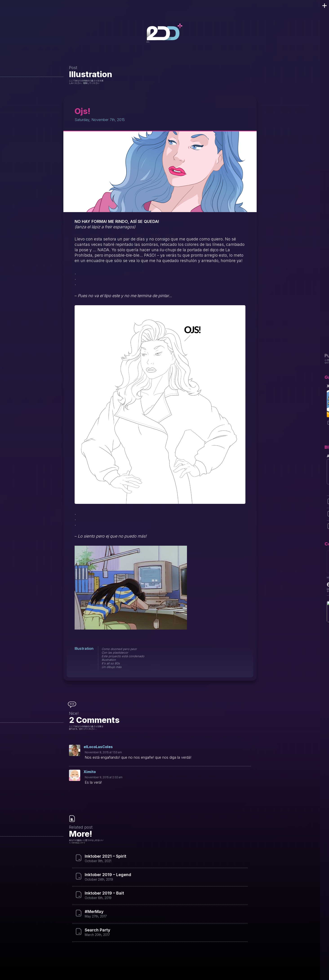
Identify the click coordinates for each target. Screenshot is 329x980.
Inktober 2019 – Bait (104, 893)
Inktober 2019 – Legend (108, 875)
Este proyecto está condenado (123, 656)
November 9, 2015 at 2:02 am (104, 777)
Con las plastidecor (115, 653)
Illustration (91, 74)
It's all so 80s (111, 663)
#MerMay (94, 912)
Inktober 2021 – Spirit (106, 856)
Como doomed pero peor (119, 649)
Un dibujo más (112, 667)
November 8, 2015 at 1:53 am (103, 752)
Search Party (98, 930)
